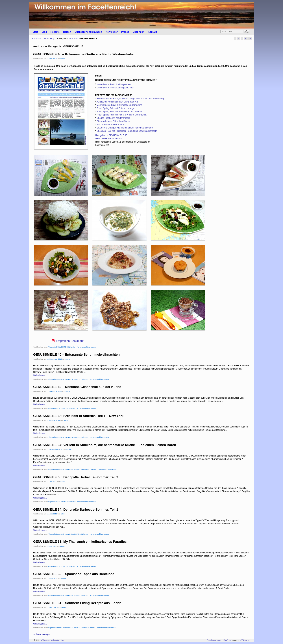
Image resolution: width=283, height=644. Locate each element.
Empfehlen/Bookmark (70, 341)
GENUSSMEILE (62, 347)
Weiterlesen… (40, 375)
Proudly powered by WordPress (219, 640)
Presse (125, 32)
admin (63, 59)
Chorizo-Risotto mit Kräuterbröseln (113, 118)
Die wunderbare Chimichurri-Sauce (113, 121)
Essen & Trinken (62, 379)
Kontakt (152, 32)
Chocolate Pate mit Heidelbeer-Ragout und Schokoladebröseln (127, 131)
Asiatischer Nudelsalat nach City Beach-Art (117, 102)
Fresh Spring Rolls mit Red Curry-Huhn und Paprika (121, 115)
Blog (44, 32)
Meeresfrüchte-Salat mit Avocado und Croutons (119, 105)
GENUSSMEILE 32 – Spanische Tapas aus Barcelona (74, 574)
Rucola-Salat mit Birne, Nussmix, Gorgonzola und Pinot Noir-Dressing (130, 99)
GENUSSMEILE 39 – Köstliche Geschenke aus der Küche (77, 387)
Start (35, 32)
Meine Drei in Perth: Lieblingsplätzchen (115, 88)
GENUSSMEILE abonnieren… (110, 139)
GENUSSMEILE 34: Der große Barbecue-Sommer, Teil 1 (76, 510)
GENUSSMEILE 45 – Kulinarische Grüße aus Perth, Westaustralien (84, 54)
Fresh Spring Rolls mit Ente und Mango (115, 108)
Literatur (73, 39)
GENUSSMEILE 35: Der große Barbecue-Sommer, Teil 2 (76, 477)
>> (250, 39)
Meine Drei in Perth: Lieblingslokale (114, 84)
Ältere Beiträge (41, 634)
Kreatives (86, 469)
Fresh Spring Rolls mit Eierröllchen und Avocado (120, 112)
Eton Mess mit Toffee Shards (110, 125)
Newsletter (112, 32)
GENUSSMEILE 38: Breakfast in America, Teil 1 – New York (78, 416)
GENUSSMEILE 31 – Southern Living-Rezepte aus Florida (77, 603)
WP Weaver (245, 640)
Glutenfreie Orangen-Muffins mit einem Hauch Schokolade (125, 128)
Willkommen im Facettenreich (52, 640)
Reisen (67, 32)
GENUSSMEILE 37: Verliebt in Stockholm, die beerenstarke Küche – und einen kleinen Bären (105, 445)
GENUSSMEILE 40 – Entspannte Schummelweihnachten (76, 355)
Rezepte (55, 32)
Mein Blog (49, 39)
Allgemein (52, 347)
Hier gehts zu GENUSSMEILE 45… (112, 135)
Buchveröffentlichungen (88, 32)
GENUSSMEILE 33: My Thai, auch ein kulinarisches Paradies (80, 542)
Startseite (36, 39)
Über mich (139, 32)
